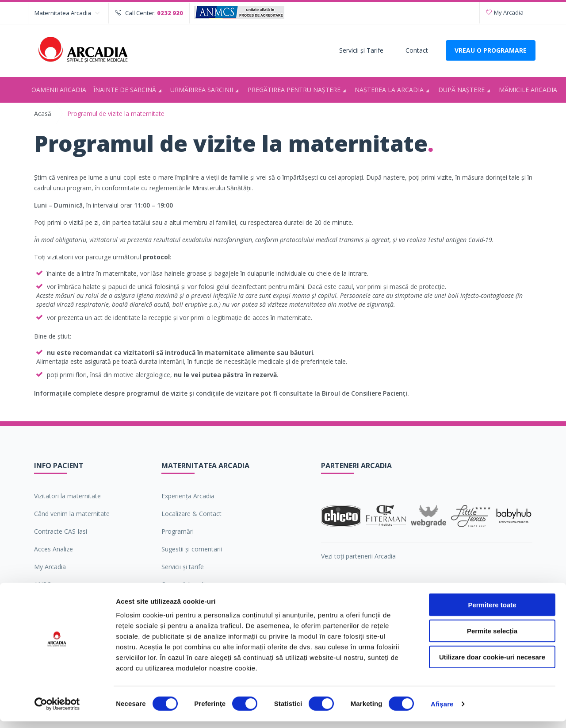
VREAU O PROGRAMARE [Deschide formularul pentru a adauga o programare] (491, 50)
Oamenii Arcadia (59, 90)
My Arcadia (505, 12)
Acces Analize (54, 549)
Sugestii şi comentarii (192, 549)
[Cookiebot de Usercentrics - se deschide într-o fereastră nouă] (57, 711)
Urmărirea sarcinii (206, 91)
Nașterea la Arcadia (393, 91)
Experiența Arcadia (188, 496)
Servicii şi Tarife (361, 50)
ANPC (42, 584)
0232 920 (170, 13)
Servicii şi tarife (183, 567)
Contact (417, 50)
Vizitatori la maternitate (67, 496)
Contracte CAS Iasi (61, 531)
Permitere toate (492, 611)
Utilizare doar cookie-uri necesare (492, 664)
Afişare (442, 711)
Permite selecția (492, 637)
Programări (178, 531)
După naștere (466, 91)
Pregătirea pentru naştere (298, 91)
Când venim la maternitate (72, 514)
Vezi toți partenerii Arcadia (358, 556)
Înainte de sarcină (129, 91)
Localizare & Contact (191, 514)
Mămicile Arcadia (528, 90)
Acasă (43, 114)
